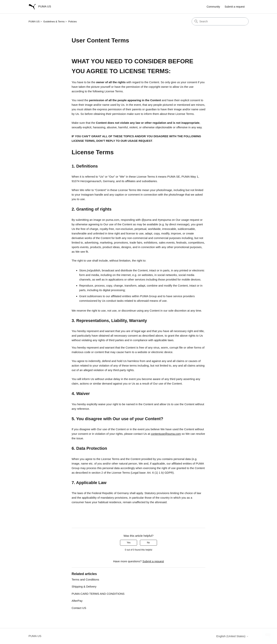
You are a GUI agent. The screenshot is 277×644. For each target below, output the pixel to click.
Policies (73, 22)
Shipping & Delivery (84, 586)
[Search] (220, 21)
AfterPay (77, 601)
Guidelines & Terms (54, 22)
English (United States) (232, 636)
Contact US (79, 608)
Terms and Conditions (85, 579)
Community (213, 7)
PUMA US (34, 22)
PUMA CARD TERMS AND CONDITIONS (98, 594)
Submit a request (235, 7)
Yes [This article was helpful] (129, 543)
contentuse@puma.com (166, 434)
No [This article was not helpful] (148, 543)
